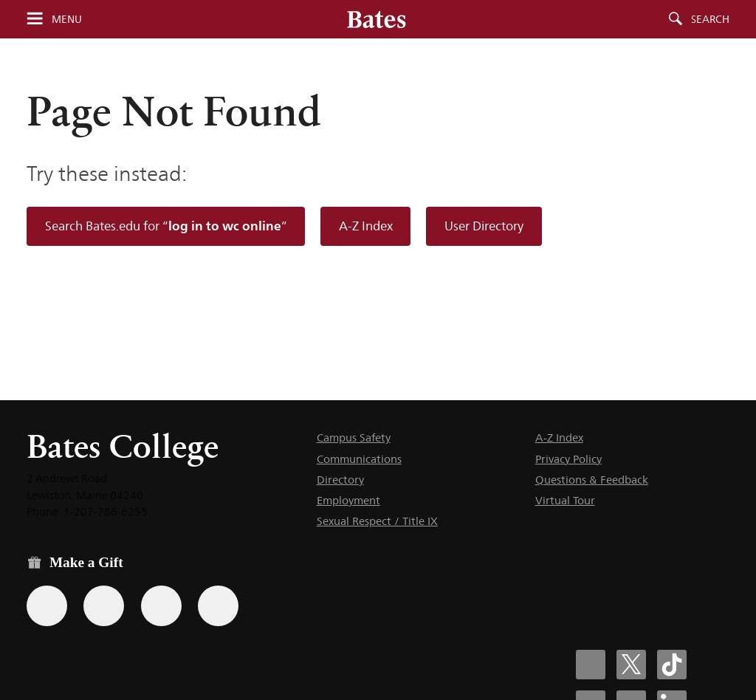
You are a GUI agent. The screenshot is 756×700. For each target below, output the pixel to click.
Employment (348, 500)
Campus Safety (354, 437)
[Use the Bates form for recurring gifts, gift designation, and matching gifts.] (47, 606)
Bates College (123, 446)
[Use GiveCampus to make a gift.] (218, 606)
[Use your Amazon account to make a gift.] (104, 606)
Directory (340, 480)
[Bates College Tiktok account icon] (672, 665)
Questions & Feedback (592, 480)
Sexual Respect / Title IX (377, 521)
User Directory (484, 226)
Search (710, 19)
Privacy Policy (568, 459)
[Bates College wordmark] (377, 19)
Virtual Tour (565, 500)
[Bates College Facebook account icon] (591, 665)
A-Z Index (366, 226)
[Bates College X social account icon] (631, 665)
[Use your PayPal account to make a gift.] (161, 606)
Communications (359, 459)
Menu (67, 19)
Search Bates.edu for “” (166, 226)
